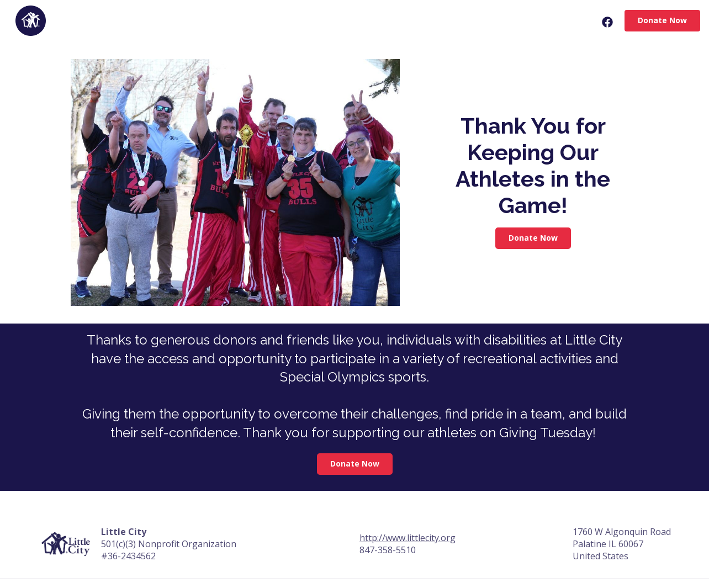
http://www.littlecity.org (408, 538)
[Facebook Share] (606, 22)
